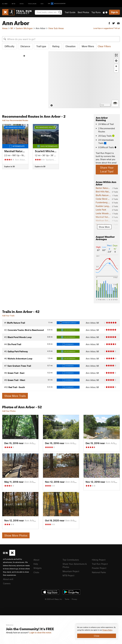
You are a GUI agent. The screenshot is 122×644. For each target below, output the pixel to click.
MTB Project (68, 575)
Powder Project (99, 568)
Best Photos (83, 12)
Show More (104, 227)
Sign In (114, 12)
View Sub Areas (56, 28)
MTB (14, 3)
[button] (109, 23)
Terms (67, 599)
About (36, 560)
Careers (7, 583)
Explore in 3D (9, 166)
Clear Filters (104, 46)
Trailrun (32, 3)
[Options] (115, 103)
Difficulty (9, 46)
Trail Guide (70, 12)
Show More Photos (16, 535)
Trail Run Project (100, 564)
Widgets (37, 568)
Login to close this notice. (40, 633)
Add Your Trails (8, 316)
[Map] (84, 80)
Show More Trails (15, 396)
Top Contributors (71, 560)
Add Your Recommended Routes (15, 120)
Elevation (71, 46)
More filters (88, 46)
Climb (5, 3)
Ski (42, 3)
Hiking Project (99, 560)
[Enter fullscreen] (116, 55)
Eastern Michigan (24, 28)
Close (97, 636)
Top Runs (96, 12)
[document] (97, 632)
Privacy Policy (107, 630)
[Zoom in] (116, 66)
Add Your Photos (9, 411)
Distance (25, 46)
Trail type (41, 46)
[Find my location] (116, 61)
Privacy (74, 599)
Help (36, 564)
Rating (56, 46)
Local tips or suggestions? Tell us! (107, 28)
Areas (5, 28)
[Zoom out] (116, 70)
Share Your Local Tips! (107, 169)
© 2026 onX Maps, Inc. (54, 599)
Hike (22, 3)
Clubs (36, 572)
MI (12, 28)
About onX (8, 579)
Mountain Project (71, 571)
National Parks (99, 572)
